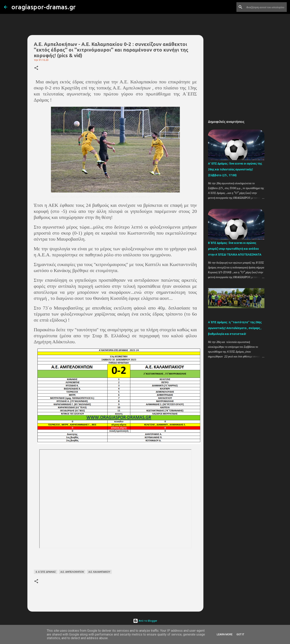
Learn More (225, 634)
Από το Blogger (145, 621)
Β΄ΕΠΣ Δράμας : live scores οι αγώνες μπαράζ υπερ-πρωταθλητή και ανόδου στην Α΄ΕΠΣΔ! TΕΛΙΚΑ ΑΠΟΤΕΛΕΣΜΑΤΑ (235, 249)
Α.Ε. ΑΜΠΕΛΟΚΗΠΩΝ (72, 572)
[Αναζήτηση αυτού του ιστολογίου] (266, 7)
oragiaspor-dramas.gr (43, 7)
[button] (36, 68)
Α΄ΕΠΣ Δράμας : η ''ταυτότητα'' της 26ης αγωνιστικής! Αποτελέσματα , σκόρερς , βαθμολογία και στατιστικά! (235, 328)
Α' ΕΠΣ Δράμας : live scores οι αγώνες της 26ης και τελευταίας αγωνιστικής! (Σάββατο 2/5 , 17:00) (235, 169)
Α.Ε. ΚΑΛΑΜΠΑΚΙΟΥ (99, 572)
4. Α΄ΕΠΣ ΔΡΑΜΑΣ (46, 572)
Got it (240, 634)
